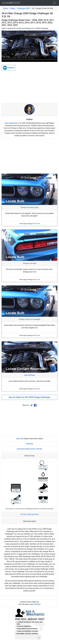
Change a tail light (29, 263)
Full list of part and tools (29, 514)
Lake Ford (20, 439)
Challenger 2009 (23, 8)
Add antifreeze (29, 375)
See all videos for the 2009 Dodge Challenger (29, 397)
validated (9, 68)
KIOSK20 (37, 604)
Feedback (30, 444)
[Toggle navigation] (54, 3)
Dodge (13, 8)
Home (6, 8)
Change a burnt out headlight (29, 319)
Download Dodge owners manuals (30, 449)
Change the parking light (29, 207)
